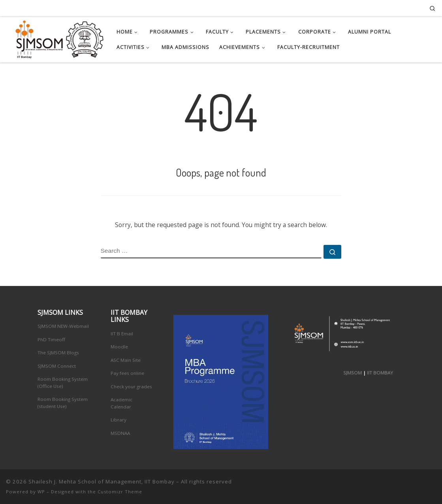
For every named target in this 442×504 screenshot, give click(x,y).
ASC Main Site (126, 360)
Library (118, 420)
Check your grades (131, 386)
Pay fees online (127, 373)
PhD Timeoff (51, 339)
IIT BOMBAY (380, 373)
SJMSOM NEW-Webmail (63, 326)
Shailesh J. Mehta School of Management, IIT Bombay (102, 481)
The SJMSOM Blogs (58, 353)
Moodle (119, 347)
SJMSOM (353, 373)
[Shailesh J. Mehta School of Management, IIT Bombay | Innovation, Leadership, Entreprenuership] (55, 38)
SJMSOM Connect (57, 366)
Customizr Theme (120, 492)
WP (41, 492)
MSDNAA (120, 433)
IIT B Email (122, 334)
